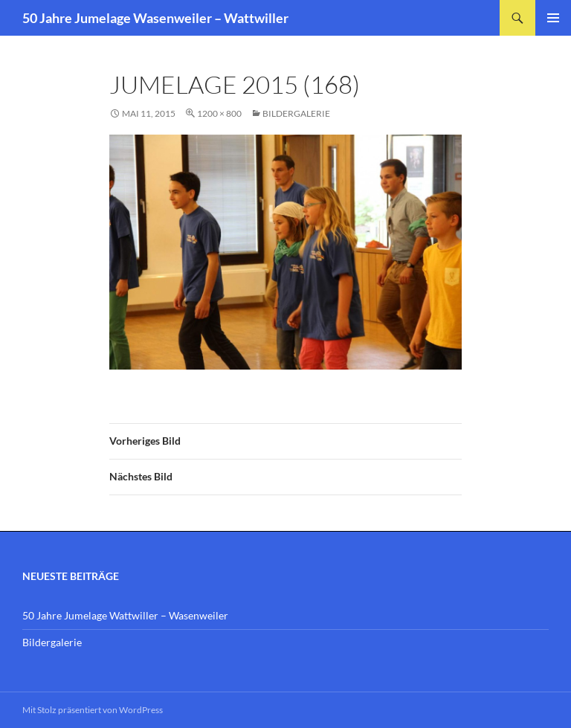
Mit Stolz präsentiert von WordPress (93, 710)
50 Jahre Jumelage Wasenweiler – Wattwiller (155, 18)
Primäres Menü (553, 18)
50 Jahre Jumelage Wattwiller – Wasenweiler (125, 615)
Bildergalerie (296, 113)
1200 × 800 (219, 113)
